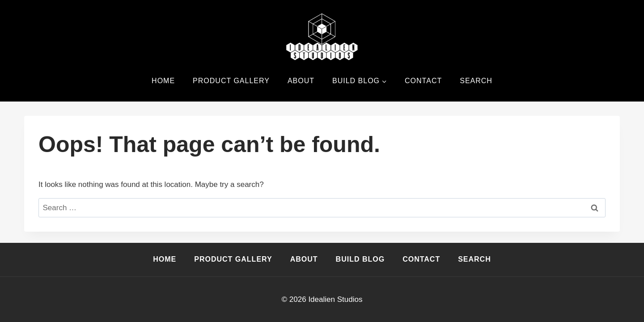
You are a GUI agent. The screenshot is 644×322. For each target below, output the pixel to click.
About (301, 81)
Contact (423, 81)
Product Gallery (231, 81)
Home (163, 81)
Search (476, 81)
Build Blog (360, 259)
